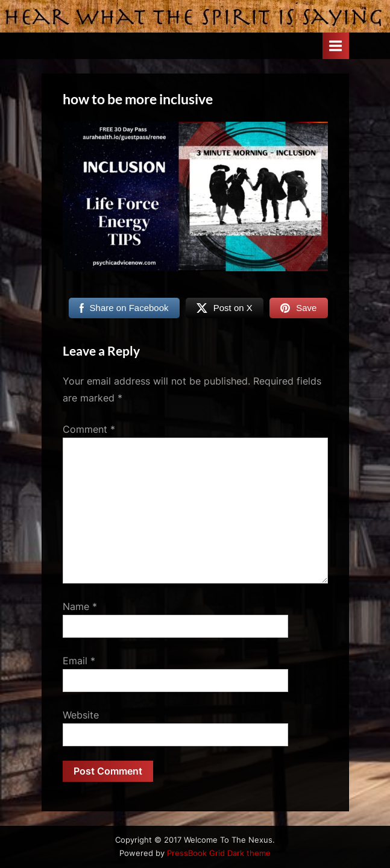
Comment (89, 429)
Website (81, 715)
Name (80, 606)
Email (79, 661)
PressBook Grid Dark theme (219, 853)
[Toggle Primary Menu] (336, 46)
